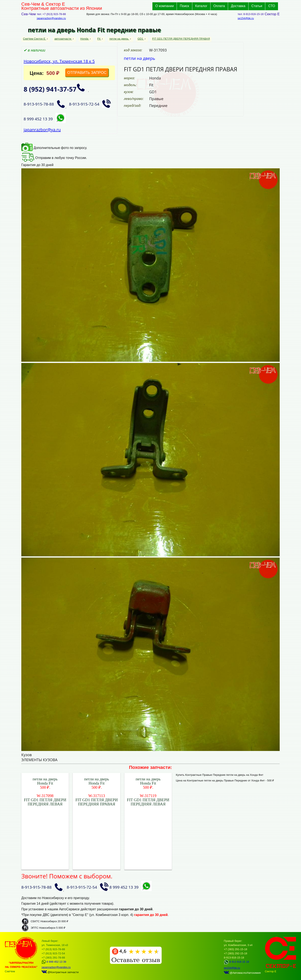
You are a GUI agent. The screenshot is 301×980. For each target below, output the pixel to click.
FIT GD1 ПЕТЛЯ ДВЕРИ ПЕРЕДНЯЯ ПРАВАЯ (181, 39)
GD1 (141, 39)
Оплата (219, 6)
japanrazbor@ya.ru (42, 130)
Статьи (257, 6)
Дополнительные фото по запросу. (54, 148)
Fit (99, 39)
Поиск (184, 6)
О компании (165, 6)
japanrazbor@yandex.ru (51, 18)
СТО (272, 6)
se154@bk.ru (246, 18)
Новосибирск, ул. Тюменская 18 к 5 (59, 61)
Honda (85, 39)
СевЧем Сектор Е (35, 39)
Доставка (238, 6)
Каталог (201, 6)
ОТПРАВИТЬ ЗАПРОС (87, 73)
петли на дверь (119, 39)
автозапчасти (63, 39)
